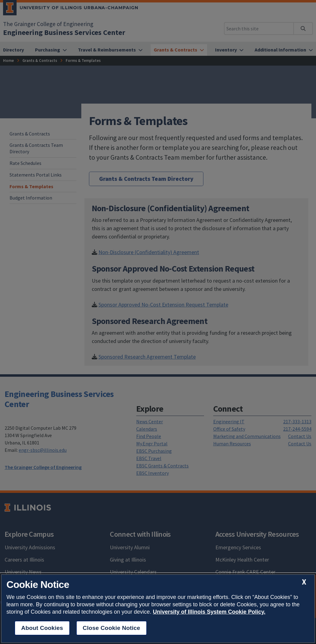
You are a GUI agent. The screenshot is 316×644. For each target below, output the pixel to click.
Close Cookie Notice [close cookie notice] (112, 628)
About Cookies (42, 628)
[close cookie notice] (304, 582)
